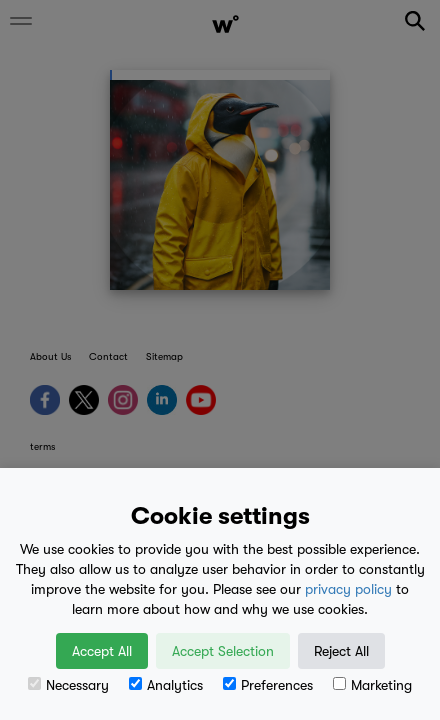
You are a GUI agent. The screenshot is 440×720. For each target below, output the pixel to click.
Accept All (102, 651)
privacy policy (348, 589)
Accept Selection (223, 651)
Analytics (166, 685)
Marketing (372, 685)
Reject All (341, 651)
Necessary (68, 685)
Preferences (268, 685)
